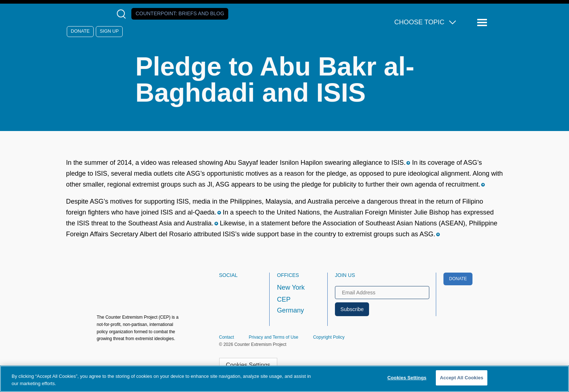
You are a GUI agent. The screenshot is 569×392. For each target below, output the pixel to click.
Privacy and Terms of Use (274, 337)
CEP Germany (290, 305)
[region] (284, 379)
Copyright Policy (329, 337)
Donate (80, 31)
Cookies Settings (248, 365)
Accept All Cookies (462, 378)
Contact (227, 337)
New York (291, 287)
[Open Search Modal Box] (123, 14)
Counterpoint (180, 13)
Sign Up (109, 31)
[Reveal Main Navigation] (483, 23)
